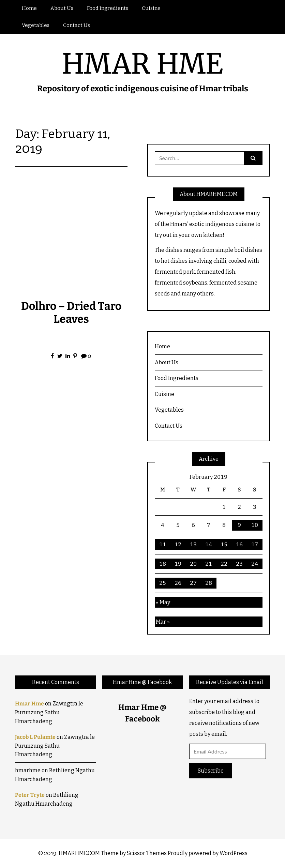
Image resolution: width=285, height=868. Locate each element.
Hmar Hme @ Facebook (142, 682)
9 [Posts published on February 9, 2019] (239, 525)
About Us (62, 8)
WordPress (234, 853)
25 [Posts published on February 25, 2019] (163, 583)
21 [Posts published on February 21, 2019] (209, 564)
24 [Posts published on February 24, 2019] (255, 564)
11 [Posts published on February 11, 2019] (163, 544)
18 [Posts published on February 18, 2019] (163, 564)
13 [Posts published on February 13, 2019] (193, 544)
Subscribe (211, 771)
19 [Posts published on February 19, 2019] (178, 564)
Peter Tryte (30, 795)
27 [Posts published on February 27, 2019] (193, 583)
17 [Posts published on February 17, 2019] (255, 544)
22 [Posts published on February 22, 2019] (224, 564)
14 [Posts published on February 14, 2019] (209, 544)
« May (163, 602)
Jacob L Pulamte (35, 737)
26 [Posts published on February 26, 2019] (178, 583)
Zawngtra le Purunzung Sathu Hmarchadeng (49, 712)
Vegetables (36, 25)
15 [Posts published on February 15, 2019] (224, 544)
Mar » (163, 622)
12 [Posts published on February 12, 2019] (178, 544)
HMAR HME (142, 64)
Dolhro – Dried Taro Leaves (71, 313)
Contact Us (77, 25)
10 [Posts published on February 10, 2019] (255, 525)
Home (29, 8)
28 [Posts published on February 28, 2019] (209, 583)
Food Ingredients (108, 8)
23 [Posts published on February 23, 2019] (239, 564)
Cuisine (151, 8)
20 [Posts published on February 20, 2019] (193, 564)
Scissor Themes (147, 853)
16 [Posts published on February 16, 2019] (239, 544)
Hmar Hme (29, 704)
